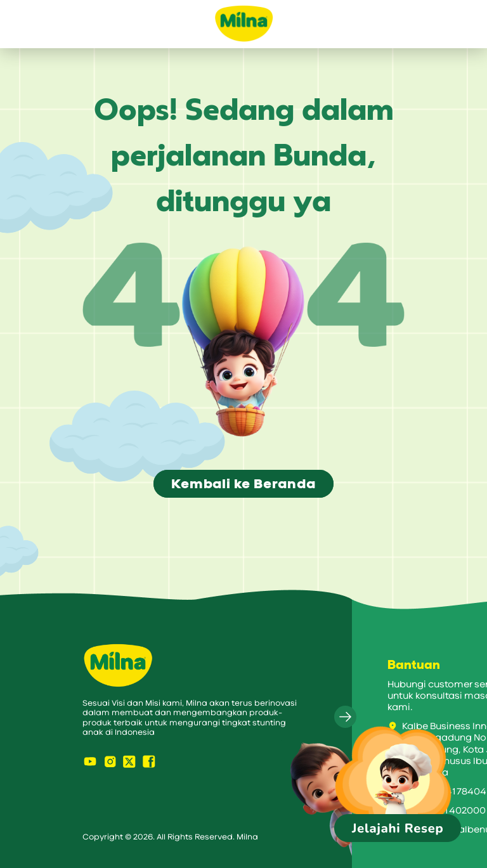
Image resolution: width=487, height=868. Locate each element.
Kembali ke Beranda (243, 484)
